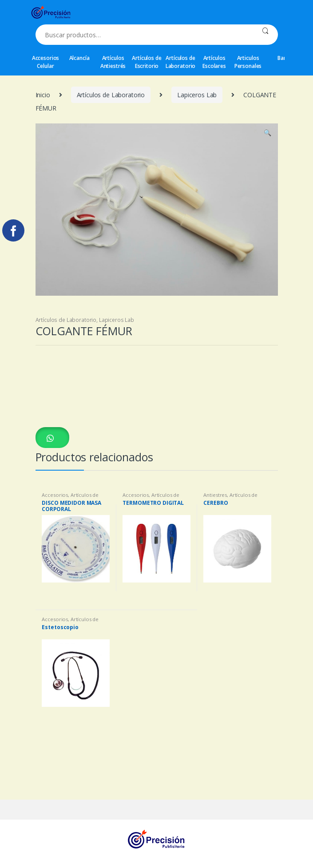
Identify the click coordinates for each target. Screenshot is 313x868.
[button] (52, 438)
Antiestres (215, 495)
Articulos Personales (248, 62)
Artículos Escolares (214, 62)
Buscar (265, 35)
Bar (282, 58)
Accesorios (55, 495)
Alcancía (79, 58)
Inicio (43, 95)
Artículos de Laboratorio (180, 62)
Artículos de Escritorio (147, 62)
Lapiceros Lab (197, 95)
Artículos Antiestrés (113, 62)
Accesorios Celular (46, 62)
